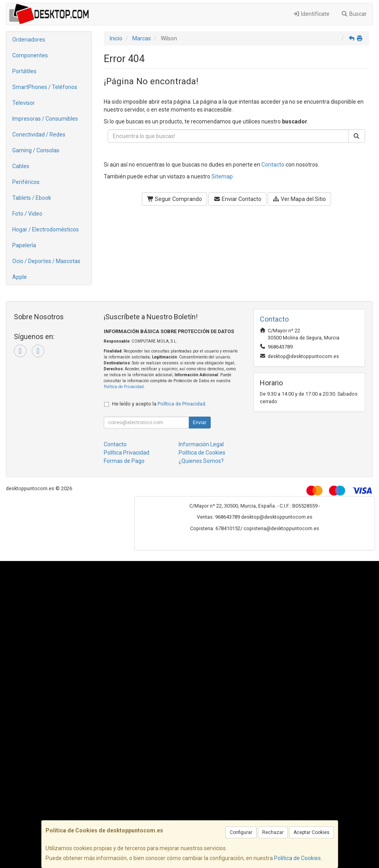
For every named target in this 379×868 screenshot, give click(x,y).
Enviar (200, 423)
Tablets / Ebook (32, 198)
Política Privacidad (127, 453)
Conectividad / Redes (39, 135)
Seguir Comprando (175, 199)
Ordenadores (29, 40)
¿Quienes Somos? (201, 461)
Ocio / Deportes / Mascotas (46, 261)
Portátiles (24, 71)
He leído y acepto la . (159, 404)
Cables (21, 166)
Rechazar (273, 832)
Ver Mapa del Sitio (300, 199)
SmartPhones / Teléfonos (45, 87)
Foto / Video (27, 214)
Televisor (24, 103)
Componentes (30, 55)
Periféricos (26, 182)
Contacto (273, 165)
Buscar (354, 14)
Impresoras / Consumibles (45, 119)
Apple (20, 277)
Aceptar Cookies (311, 832)
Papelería (24, 245)
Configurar (241, 832)
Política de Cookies (297, 858)
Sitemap (222, 176)
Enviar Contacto (237, 199)
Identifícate (311, 14)
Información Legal (201, 444)
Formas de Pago (124, 461)
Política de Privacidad (124, 387)
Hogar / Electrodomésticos (46, 229)
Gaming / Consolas (36, 150)
